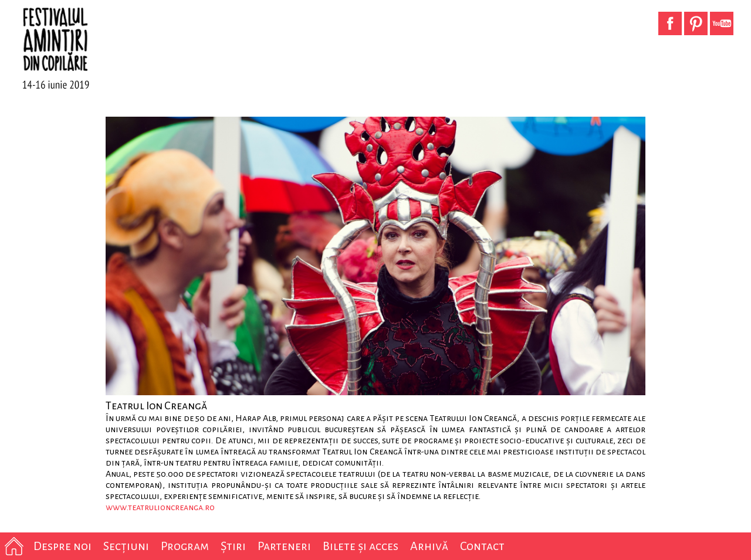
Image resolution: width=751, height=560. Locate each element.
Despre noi (62, 546)
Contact (482, 546)
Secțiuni (126, 546)
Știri (233, 546)
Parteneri (284, 546)
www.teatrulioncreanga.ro (160, 507)
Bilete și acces (361, 546)
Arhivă (429, 546)
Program (185, 546)
